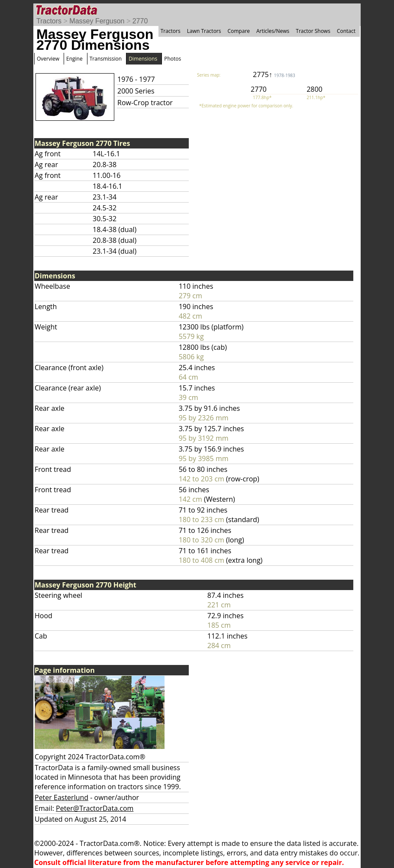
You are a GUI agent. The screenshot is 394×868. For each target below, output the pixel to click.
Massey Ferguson (97, 21)
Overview (48, 59)
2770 (140, 21)
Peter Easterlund (61, 797)
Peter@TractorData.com (95, 808)
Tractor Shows (313, 31)
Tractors (49, 21)
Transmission (106, 59)
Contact (346, 31)
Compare (239, 31)
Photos (173, 59)
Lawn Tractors (204, 31)
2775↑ (274, 74)
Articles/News (273, 31)
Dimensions (143, 59)
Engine (74, 59)
